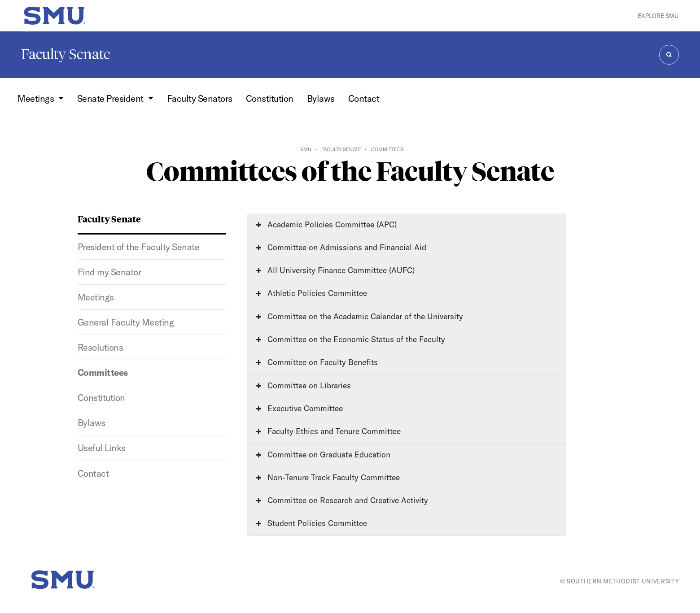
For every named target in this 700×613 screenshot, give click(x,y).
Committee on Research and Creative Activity (342, 500)
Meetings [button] (37, 98)
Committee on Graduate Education (323, 454)
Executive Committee (300, 408)
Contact (364, 98)
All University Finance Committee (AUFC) (335, 270)
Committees (103, 372)
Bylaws (321, 98)
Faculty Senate (66, 54)
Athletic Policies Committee (312, 293)
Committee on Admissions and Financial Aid (341, 247)
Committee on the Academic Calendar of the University (360, 316)
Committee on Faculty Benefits (317, 362)
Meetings (96, 297)
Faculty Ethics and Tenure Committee (328, 431)
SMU (306, 149)
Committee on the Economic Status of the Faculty (351, 339)
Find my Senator (109, 272)
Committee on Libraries (304, 385)
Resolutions (100, 347)
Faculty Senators (200, 98)
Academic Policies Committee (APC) (326, 224)
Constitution (270, 98)
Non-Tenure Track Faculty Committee (328, 477)
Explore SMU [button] (658, 16)
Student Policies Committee (312, 523)
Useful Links (102, 448)
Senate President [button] (111, 98)
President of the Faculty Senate (138, 247)
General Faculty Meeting (126, 322)
